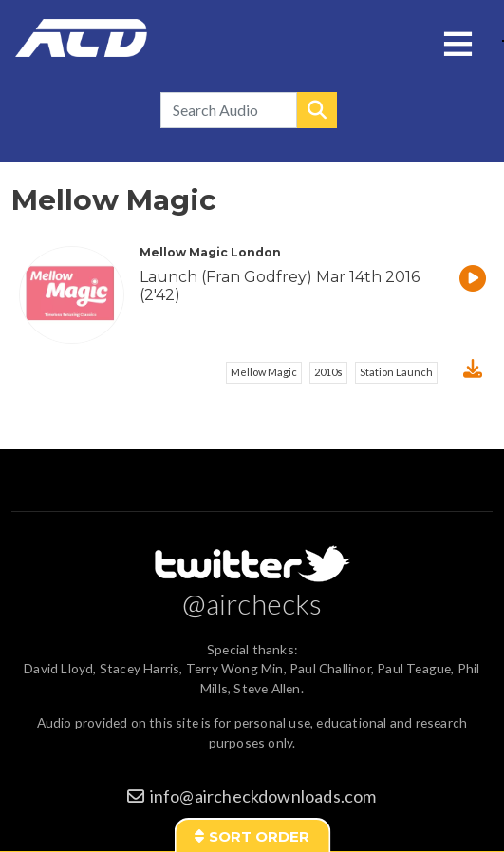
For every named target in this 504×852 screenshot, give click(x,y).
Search (317, 110)
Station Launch (396, 372)
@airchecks (252, 603)
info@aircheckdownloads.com (263, 796)
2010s (328, 372)
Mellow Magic (264, 372)
